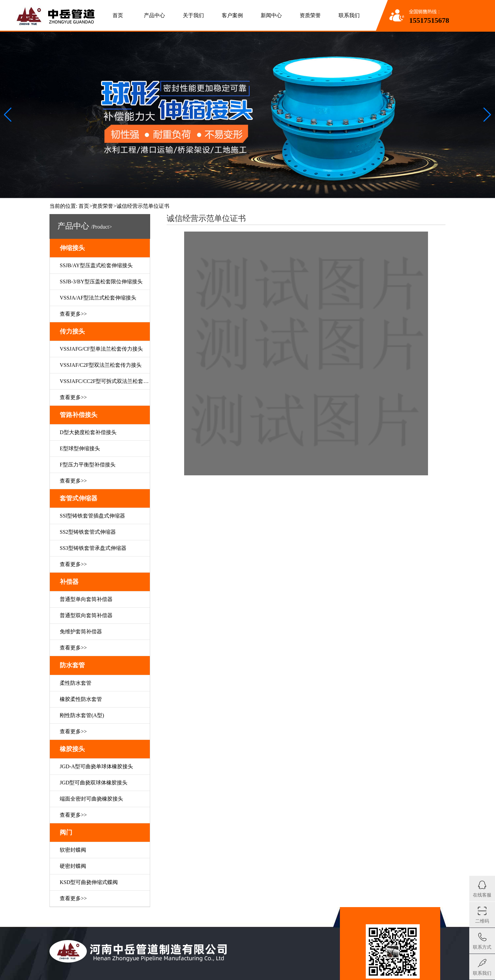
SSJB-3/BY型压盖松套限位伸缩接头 (101, 282)
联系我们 (349, 15)
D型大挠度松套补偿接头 (88, 432)
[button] (487, 115)
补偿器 (69, 582)
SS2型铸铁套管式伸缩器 (88, 532)
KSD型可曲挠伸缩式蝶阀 (89, 882)
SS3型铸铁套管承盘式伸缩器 (93, 548)
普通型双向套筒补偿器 (86, 615)
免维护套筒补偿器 (81, 632)
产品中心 (154, 15)
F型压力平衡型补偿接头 (88, 465)
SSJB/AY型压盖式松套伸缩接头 (96, 265)
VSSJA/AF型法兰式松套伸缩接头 (98, 298)
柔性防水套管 (76, 683)
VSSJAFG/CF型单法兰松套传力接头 (101, 349)
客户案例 (232, 15)
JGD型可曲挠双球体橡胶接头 (94, 783)
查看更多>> (73, 314)
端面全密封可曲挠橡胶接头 (91, 799)
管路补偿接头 (79, 415)
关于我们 (193, 15)
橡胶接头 (72, 749)
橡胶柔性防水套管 (81, 699)
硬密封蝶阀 (73, 866)
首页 (118, 15)
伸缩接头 (72, 248)
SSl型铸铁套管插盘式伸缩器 (92, 516)
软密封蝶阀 (73, 850)
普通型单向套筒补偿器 (86, 599)
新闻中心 (271, 15)
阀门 (66, 832)
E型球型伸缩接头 (80, 448)
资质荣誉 (310, 15)
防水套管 (72, 665)
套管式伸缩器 (79, 498)
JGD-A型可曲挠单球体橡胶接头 (96, 766)
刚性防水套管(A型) (82, 715)
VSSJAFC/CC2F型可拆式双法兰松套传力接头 (105, 381)
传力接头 (72, 331)
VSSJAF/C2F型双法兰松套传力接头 (101, 365)
